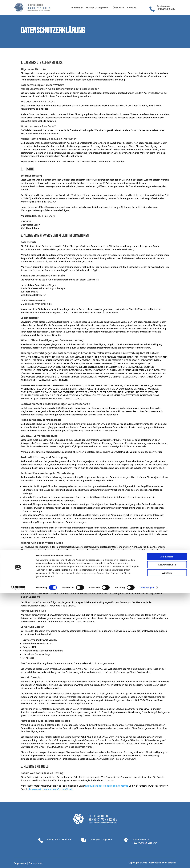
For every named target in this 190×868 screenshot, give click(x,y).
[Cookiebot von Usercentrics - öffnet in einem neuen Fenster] (18, 863)
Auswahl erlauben (167, 840)
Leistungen (77, 8)
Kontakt (131, 8)
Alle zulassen (167, 832)
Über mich (118, 8)
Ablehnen (167, 848)
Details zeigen (147, 863)
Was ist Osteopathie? (98, 8)
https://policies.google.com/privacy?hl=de (51, 789)
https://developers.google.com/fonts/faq (107, 786)
